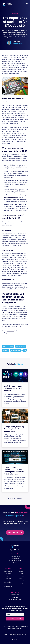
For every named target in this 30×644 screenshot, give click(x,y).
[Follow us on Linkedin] (11, 550)
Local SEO (5, 350)
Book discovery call (15, 599)
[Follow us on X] (19, 550)
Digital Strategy (8, 571)
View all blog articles (15, 499)
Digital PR (8, 579)
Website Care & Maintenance (8, 586)
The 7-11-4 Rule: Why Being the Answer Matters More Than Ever (14, 388)
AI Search (8, 574)
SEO (25, 350)
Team (21, 574)
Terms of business (7, 626)
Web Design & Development (8, 582)
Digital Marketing (21, 346)
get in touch (10, 331)
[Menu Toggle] (27, 3)
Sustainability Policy (17, 628)
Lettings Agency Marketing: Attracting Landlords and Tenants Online (14, 429)
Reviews (21, 576)
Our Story (21, 571)
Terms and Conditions (18, 626)
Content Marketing (8, 346)
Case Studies (21, 581)
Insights (21, 579)
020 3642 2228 (15, 595)
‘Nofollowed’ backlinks (11, 198)
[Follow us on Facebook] (15, 550)
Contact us (15, 597)
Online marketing (16, 350)
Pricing (21, 583)
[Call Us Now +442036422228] (22, 4)
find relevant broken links (17, 271)
